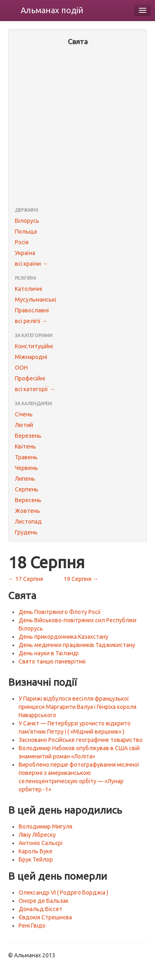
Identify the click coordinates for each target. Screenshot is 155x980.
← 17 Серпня (26, 579)
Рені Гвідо (32, 926)
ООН (21, 368)
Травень (26, 457)
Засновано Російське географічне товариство (81, 740)
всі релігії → (31, 321)
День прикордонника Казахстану (63, 637)
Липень (25, 479)
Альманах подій (52, 10)
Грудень (26, 532)
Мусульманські (36, 300)
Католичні (29, 289)
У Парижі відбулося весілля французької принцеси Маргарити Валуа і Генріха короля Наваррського (77, 707)
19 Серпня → (81, 579)
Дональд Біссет (41, 909)
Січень (24, 414)
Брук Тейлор (36, 860)
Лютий (24, 425)
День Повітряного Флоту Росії (60, 612)
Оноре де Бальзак (44, 901)
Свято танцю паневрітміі (52, 661)
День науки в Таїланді (49, 653)
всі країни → (31, 264)
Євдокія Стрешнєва (45, 917)
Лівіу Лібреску (37, 835)
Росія (22, 242)
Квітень (25, 446)
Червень (26, 468)
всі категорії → (35, 389)
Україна (25, 253)
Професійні (30, 378)
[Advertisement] (77, 127)
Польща (26, 231)
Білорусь (27, 221)
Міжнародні (31, 357)
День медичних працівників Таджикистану (77, 645)
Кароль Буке (36, 851)
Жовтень (27, 511)
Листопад (28, 522)
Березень (28, 436)
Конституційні (34, 346)
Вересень (28, 500)
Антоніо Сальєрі (41, 843)
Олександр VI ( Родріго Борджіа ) (63, 893)
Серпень (27, 489)
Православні (32, 310)
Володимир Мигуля (45, 827)
